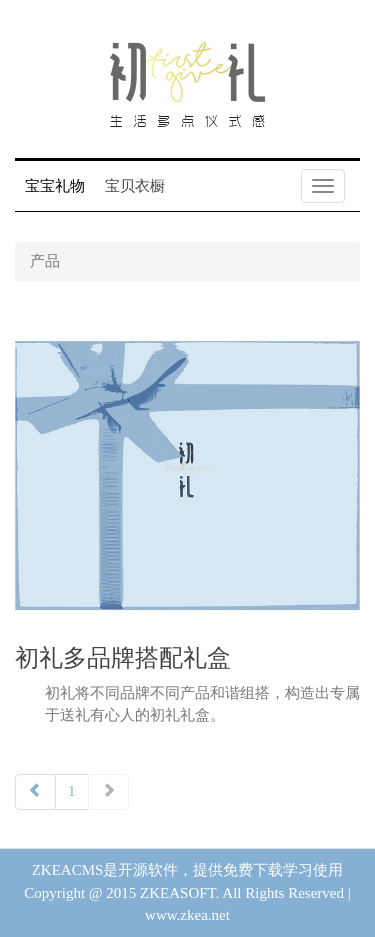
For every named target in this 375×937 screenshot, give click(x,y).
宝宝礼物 (55, 186)
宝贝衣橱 (135, 186)
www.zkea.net (187, 915)
